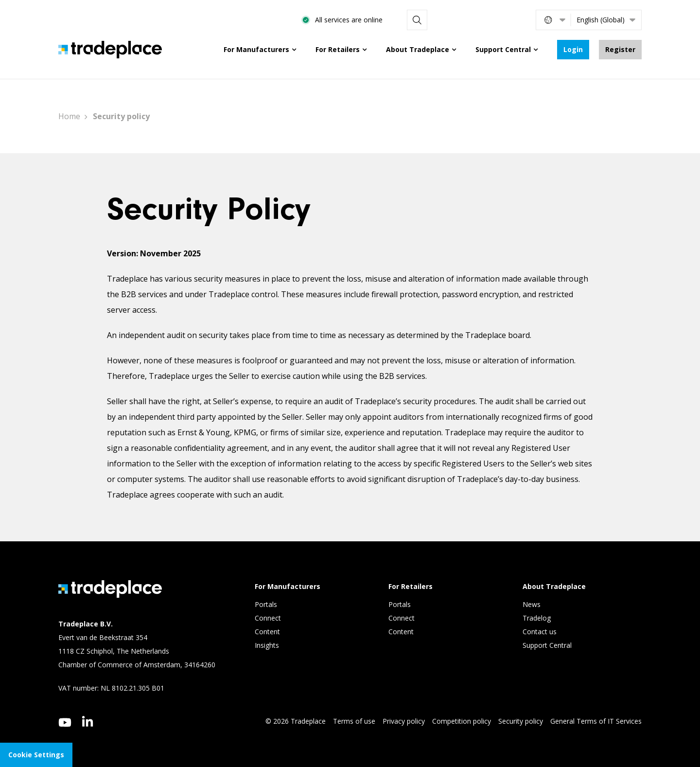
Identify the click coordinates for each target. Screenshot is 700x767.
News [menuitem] (532, 604)
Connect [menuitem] (269, 618)
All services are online (448, 20)
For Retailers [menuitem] (338, 49)
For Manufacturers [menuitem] (256, 49)
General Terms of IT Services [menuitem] (596, 721)
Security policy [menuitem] (521, 721)
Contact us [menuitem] (540, 632)
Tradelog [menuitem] (538, 618)
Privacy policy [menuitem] (404, 721)
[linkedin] (88, 721)
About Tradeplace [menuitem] (418, 49)
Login (573, 49)
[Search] (516, 20)
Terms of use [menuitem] (354, 721)
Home (69, 116)
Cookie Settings (36, 755)
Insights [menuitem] (268, 645)
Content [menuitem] (268, 632)
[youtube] (65, 722)
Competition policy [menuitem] (462, 721)
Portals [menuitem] (266, 604)
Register (620, 49)
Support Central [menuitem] (503, 49)
